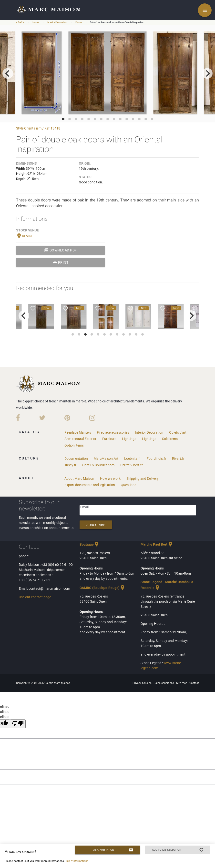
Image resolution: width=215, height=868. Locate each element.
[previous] (8, 73)
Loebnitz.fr (133, 459)
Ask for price (113, 850)
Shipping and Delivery (143, 479)
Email (84, 507)
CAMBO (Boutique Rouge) (102, 588)
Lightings (129, 439)
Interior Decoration (57, 22)
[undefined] (18, 724)
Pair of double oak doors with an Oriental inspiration (117, 22)
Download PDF (61, 250)
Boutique (90, 544)
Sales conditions (164, 683)
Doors (79, 22)
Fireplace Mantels (78, 432)
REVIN (24, 236)
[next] (207, 73)
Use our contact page (35, 597)
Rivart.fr (178, 459)
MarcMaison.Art (106, 459)
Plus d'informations (77, 861)
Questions (128, 485)
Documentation (76, 459)
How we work (110, 479)
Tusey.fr (70, 465)
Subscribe (96, 525)
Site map (182, 683)
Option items (74, 445)
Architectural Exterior (80, 439)
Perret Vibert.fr (132, 465)
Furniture (109, 439)
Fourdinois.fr (156, 459)
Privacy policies (142, 683)
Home (36, 22)
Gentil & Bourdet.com (98, 465)
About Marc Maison (79, 479)
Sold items (170, 439)
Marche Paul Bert (157, 544)
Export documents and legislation (90, 485)
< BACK (20, 22)
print (61, 262)
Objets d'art (178, 432)
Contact (194, 683)
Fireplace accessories (113, 432)
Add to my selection (178, 850)
